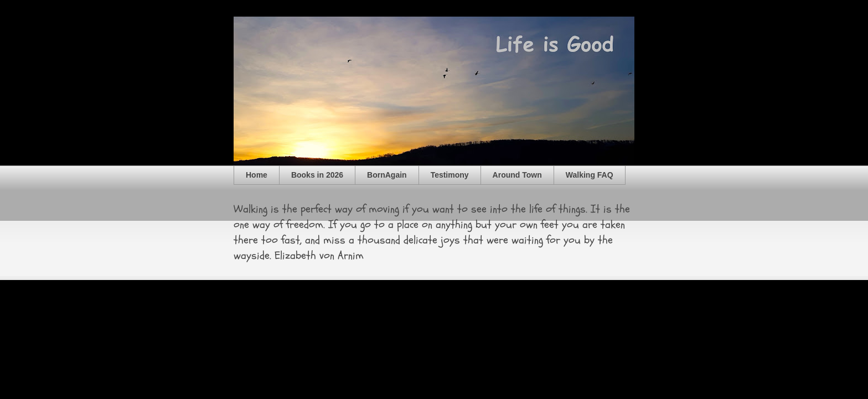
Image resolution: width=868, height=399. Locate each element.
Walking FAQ (590, 175)
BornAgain (387, 175)
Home (257, 175)
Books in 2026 (317, 175)
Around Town (517, 175)
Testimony (450, 175)
